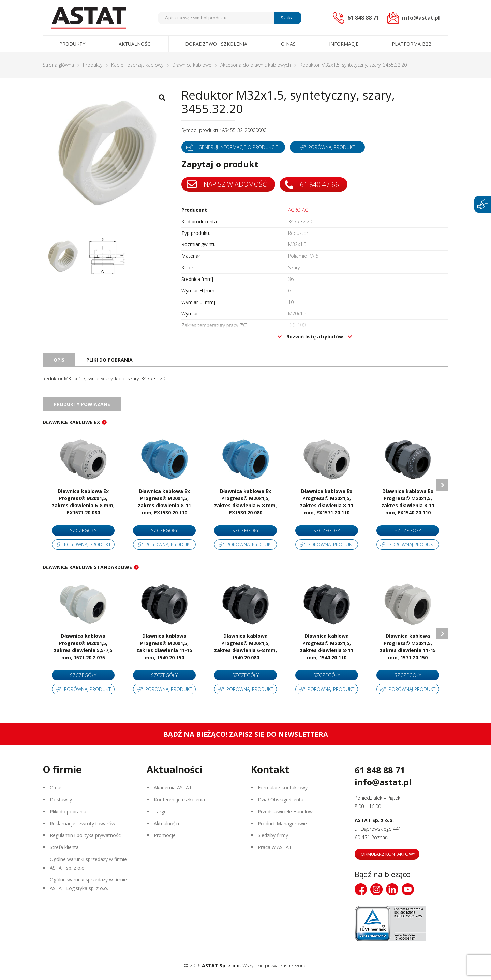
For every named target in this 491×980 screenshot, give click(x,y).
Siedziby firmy (273, 835)
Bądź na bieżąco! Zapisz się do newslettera (246, 734)
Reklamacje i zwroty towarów (83, 823)
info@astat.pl (383, 782)
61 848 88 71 (380, 770)
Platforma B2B (412, 44)
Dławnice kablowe (192, 65)
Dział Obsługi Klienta (281, 800)
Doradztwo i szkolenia (216, 44)
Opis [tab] (59, 360)
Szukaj (288, 18)
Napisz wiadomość (227, 184)
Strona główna (58, 65)
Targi (159, 811)
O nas (288, 44)
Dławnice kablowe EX (71, 422)
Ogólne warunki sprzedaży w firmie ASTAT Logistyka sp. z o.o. (88, 884)
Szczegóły (83, 531)
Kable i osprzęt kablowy (137, 65)
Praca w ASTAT (275, 847)
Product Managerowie (282, 823)
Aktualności (135, 44)
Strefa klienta (64, 847)
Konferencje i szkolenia (179, 800)
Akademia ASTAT (173, 788)
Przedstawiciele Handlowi (286, 811)
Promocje (165, 835)
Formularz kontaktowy (283, 788)
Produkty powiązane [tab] (82, 404)
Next (442, 485)
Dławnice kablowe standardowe (87, 567)
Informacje (344, 44)
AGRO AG (298, 210)
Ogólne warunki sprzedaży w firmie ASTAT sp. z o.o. (88, 863)
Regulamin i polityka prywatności (86, 835)
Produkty (72, 44)
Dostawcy (61, 800)
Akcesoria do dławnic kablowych (256, 65)
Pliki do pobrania (68, 811)
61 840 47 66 (313, 184)
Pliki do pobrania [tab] (109, 360)
